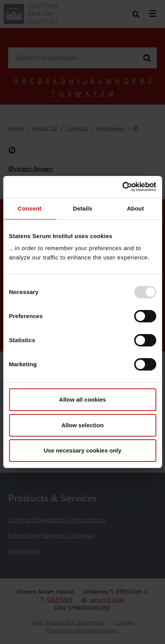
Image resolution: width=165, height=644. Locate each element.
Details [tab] (83, 208)
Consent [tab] (30, 208)
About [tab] (135, 208)
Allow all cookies (82, 399)
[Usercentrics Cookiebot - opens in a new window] (122, 187)
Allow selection (82, 425)
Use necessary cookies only (82, 450)
